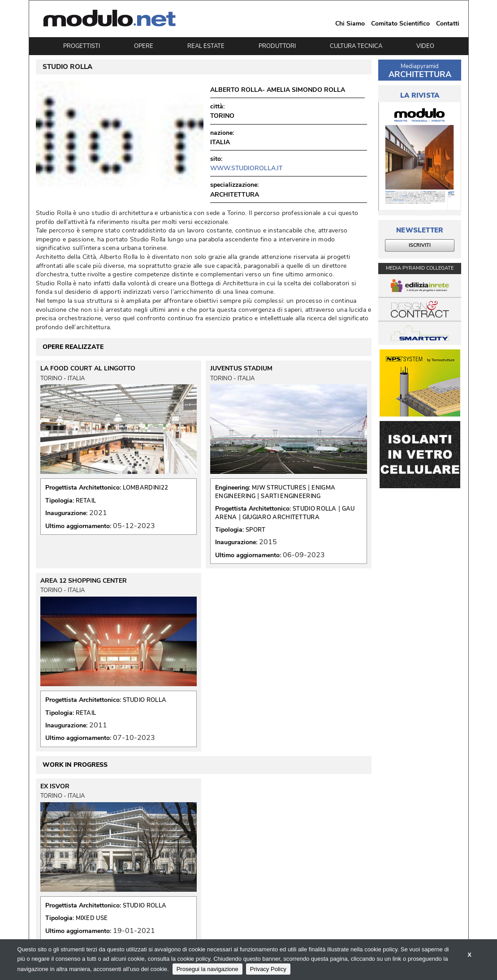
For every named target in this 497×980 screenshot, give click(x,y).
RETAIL (86, 501)
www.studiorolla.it (246, 168)
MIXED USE (92, 918)
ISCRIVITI (420, 245)
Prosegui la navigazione (207, 969)
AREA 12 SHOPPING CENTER (84, 581)
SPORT (256, 530)
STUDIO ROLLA (315, 509)
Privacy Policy (268, 969)
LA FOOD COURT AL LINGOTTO (88, 369)
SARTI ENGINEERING (291, 496)
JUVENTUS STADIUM (241, 369)
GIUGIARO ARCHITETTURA (281, 517)
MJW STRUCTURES (279, 488)
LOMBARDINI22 (146, 488)
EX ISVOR (55, 787)
